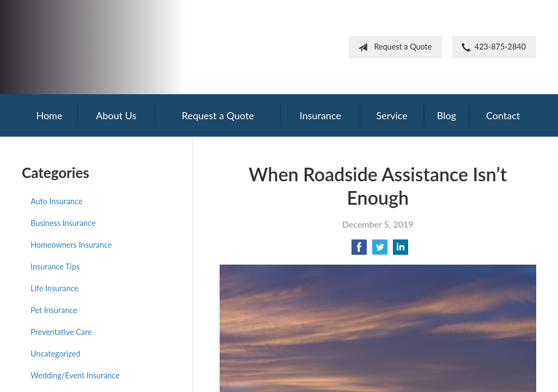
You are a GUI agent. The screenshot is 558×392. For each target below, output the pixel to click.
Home (49, 115)
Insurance (320, 115)
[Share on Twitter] (380, 250)
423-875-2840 (492, 47)
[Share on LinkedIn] (401, 250)
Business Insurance (63, 223)
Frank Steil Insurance (112, 47)
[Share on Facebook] (359, 250)
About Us (116, 115)
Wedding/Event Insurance (75, 375)
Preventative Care (61, 332)
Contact (503, 115)
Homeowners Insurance (71, 245)
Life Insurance (54, 288)
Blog (447, 115)
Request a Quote (393, 47)
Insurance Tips (55, 267)
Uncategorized (55, 354)
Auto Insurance (56, 201)
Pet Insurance (54, 310)
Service (392, 115)
